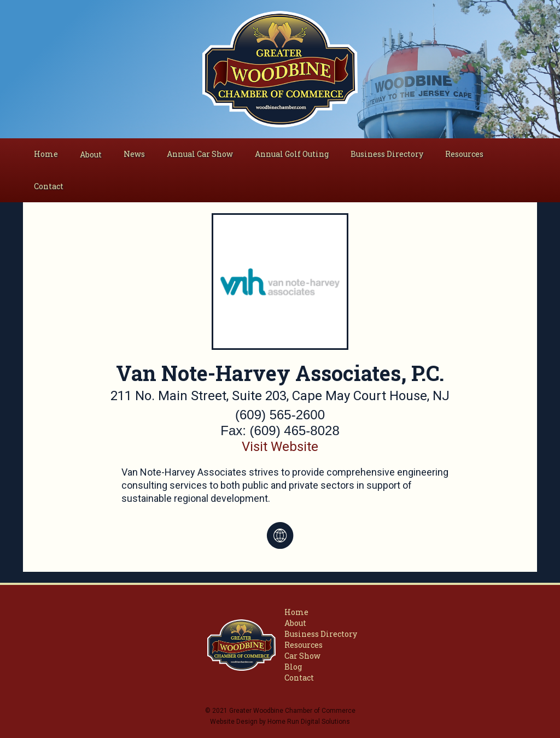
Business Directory (387, 154)
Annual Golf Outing (292, 154)
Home (46, 154)
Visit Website (280, 447)
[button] (91, 155)
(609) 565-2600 (280, 415)
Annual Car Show (200, 154)
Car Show (302, 656)
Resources (464, 154)
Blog (293, 667)
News (134, 154)
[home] (280, 69)
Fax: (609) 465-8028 (280, 430)
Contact (49, 186)
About (295, 623)
